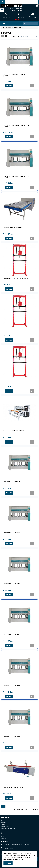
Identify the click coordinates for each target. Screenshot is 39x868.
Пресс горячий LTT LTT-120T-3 (11, 685)
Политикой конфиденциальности (13, 859)
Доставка (4, 823)
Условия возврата (6, 826)
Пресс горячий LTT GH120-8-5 (11, 584)
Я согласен (8, 863)
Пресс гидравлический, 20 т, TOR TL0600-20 (16, 329)
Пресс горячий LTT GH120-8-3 (11, 533)
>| (16, 806)
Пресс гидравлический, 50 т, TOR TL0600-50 (16, 380)
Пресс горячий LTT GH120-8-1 (11, 482)
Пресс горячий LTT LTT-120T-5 (11, 736)
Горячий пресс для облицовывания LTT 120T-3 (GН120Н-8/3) (16, 126)
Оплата (3, 824)
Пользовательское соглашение (9, 830)
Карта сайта (4, 838)
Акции (3, 836)
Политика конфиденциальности (9, 828)
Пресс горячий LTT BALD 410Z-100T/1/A (14, 431)
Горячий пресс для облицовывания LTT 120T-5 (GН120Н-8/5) (16, 177)
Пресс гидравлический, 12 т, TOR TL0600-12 (16, 278)
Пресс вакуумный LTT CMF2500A (12, 227)
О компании (4, 821)
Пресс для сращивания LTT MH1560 (13, 787)
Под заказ (9, 86)
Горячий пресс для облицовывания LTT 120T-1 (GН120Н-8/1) (16, 75)
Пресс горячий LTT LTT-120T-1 (11, 634)
